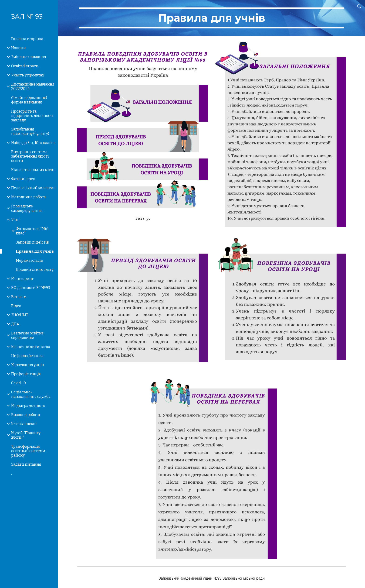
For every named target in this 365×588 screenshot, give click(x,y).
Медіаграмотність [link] (28, 406)
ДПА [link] (15, 324)
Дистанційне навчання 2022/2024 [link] (33, 86)
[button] (359, 7)
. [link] (12, 473)
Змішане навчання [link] (29, 57)
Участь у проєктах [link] (28, 75)
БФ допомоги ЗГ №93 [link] (31, 288)
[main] (212, 18)
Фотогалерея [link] (23, 179)
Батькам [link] (19, 297)
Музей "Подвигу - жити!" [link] (27, 435)
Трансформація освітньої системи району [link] (28, 451)
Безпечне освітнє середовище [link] (27, 335)
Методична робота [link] (29, 197)
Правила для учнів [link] (35, 251)
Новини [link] (19, 48)
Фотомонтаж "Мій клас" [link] (32, 231)
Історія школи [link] (24, 424)
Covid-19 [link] (19, 383)
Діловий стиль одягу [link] (35, 270)
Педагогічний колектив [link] (33, 188)
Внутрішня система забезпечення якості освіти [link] (30, 156)
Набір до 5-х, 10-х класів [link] (33, 143)
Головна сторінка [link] (27, 39)
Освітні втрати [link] (25, 66)
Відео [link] (16, 306)
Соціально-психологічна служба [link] (31, 394)
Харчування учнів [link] (27, 365)
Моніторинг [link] (22, 279)
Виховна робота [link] (26, 415)
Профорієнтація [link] (26, 374)
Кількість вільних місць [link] (33, 170)
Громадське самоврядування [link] (26, 208)
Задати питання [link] (26, 464)
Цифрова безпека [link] (27, 356)
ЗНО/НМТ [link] (20, 315)
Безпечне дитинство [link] (31, 347)
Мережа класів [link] (29, 260)
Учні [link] (15, 220)
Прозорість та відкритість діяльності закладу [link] (32, 116)
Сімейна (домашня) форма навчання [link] (29, 100)
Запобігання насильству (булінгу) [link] (30, 131)
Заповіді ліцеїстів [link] (32, 242)
